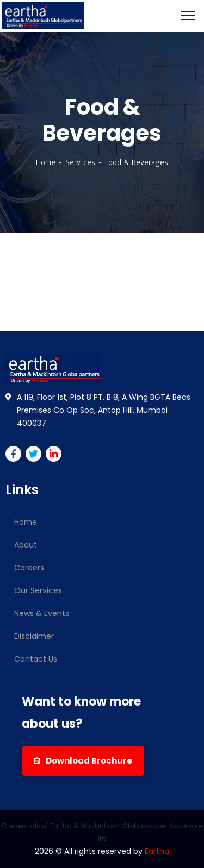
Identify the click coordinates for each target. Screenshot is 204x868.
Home (46, 162)
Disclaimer (34, 636)
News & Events (42, 613)
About (26, 545)
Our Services (38, 590)
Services (80, 162)
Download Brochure (83, 761)
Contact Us (36, 659)
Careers (29, 568)
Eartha (157, 851)
